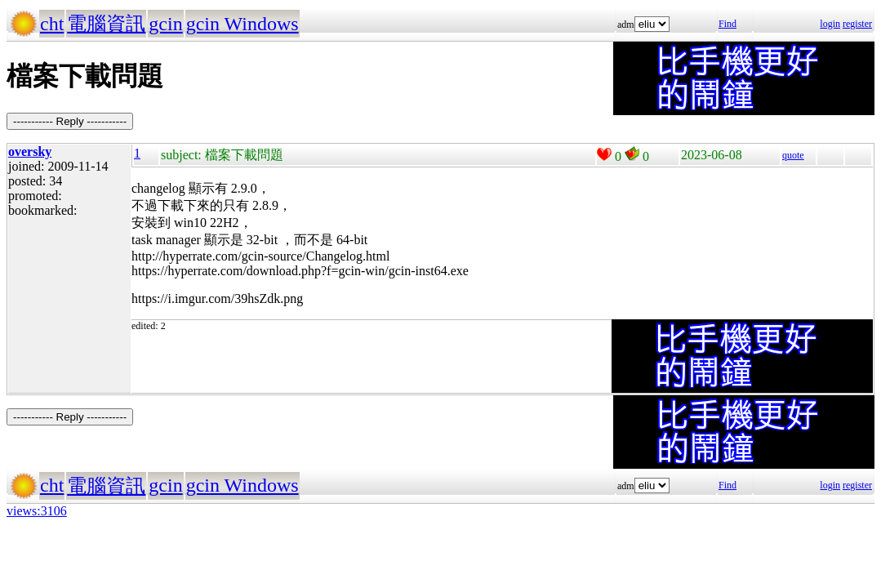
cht (52, 24)
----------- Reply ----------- (70, 121)
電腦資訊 (106, 24)
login (830, 24)
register (857, 24)
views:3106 (37, 511)
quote (793, 155)
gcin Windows (242, 24)
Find (727, 24)
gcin (165, 24)
